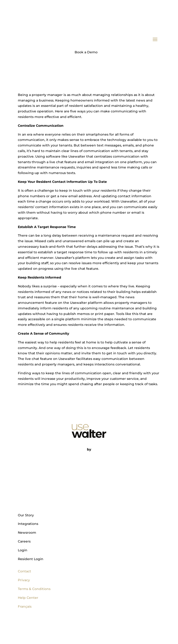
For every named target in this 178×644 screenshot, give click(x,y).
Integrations (28, 524)
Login (23, 550)
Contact (24, 571)
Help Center (28, 598)
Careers (24, 541)
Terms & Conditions (34, 589)
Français (25, 606)
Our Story (26, 515)
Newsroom (27, 533)
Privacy (24, 580)
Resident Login (31, 559)
